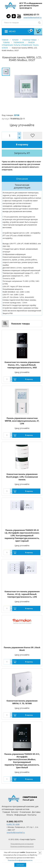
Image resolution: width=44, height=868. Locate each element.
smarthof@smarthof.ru (33, 17)
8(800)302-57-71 (31, 15)
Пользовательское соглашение (22, 844)
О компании (25, 812)
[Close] (40, 853)
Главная (5, 40)
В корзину (22, 144)
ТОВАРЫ (6, 42)
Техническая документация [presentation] (22, 186)
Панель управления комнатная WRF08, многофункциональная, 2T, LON (22, 421)
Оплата (10, 815)
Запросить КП (22, 153)
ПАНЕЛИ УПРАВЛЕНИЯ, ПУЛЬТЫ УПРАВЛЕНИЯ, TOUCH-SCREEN (20, 45)
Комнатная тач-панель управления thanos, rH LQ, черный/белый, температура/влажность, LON (22, 594)
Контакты (32, 815)
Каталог (15, 40)
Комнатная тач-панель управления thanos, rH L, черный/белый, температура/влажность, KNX (22, 365)
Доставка (36, 812)
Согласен (20, 865)
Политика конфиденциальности (22, 846)
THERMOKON (19, 42)
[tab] (22, 179)
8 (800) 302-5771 (15, 821)
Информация (20, 815)
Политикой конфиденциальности (20, 860)
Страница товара (29, 40)
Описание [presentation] (22, 179)
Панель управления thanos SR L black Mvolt (22, 649)
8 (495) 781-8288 (13, 824)
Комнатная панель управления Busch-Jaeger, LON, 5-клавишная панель (22, 477)
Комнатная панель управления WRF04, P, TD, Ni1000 (22, 702)
